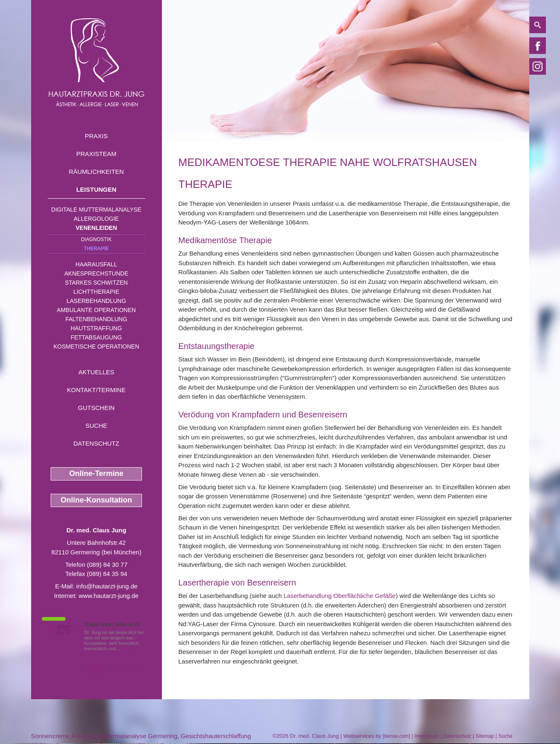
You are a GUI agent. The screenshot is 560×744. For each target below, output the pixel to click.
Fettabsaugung (96, 337)
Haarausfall (96, 264)
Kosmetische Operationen (97, 346)
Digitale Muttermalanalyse (96, 210)
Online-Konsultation (96, 500)
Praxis (96, 136)
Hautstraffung (96, 328)
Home (185, 137)
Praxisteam (97, 154)
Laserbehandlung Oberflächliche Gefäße (340, 596)
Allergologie (97, 219)
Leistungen (97, 189)
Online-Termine (97, 473)
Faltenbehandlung (96, 319)
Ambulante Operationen (96, 310)
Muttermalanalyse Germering (137, 736)
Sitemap (485, 736)
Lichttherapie (96, 292)
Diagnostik (96, 239)
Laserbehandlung (96, 301)
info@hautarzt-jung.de (107, 586)
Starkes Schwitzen (96, 283)
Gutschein (96, 408)
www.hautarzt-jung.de (108, 596)
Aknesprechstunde (96, 273)
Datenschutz (97, 443)
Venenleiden (96, 228)
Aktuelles (97, 372)
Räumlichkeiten (97, 172)
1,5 (62, 629)
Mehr (128, 649)
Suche (97, 426)
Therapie (97, 249)
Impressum (427, 736)
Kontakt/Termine (96, 390)
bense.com (397, 736)
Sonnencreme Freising (62, 736)
